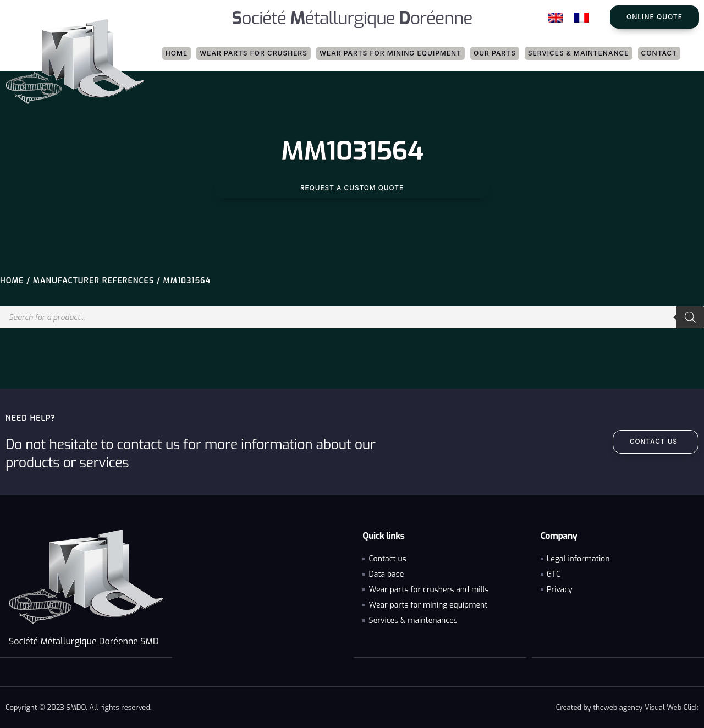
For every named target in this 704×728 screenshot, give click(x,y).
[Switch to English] (556, 18)
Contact (659, 53)
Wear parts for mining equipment (391, 53)
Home (177, 53)
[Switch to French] (582, 18)
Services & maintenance (579, 53)
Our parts (495, 53)
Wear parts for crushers (254, 53)
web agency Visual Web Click (651, 707)
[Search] (690, 317)
